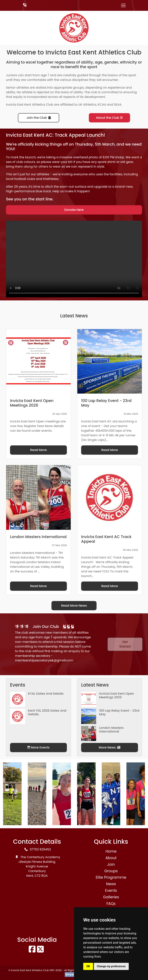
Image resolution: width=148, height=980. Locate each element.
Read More (38, 450)
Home (111, 851)
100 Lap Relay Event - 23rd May (119, 712)
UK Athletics (87, 105)
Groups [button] (111, 871)
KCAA (102, 105)
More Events (38, 747)
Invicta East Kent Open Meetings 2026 (116, 695)
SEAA (118, 105)
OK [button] (88, 966)
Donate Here (74, 210)
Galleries (111, 897)
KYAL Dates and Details (46, 694)
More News (110, 747)
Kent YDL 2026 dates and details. (47, 712)
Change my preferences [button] (111, 966)
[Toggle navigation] (123, 5)
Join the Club (39, 118)
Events (111, 891)
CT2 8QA (41, 876)
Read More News (74, 606)
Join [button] (111, 864)
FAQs (111, 904)
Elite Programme (111, 877)
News (111, 884)
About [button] (111, 858)
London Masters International (111, 730)
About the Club (110, 118)
